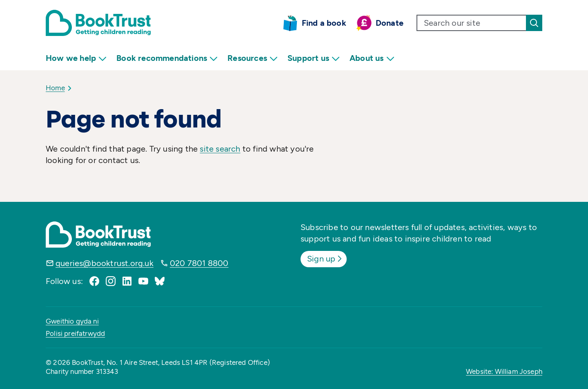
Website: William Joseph (504, 371)
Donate (390, 23)
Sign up (325, 259)
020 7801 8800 (199, 263)
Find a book (324, 23)
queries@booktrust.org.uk (105, 263)
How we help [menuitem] (76, 58)
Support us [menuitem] (314, 58)
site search (220, 149)
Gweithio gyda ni (72, 321)
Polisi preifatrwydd (75, 333)
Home (55, 88)
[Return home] (98, 23)
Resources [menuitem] (253, 58)
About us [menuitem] (372, 58)
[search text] (472, 23)
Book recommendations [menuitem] (167, 58)
